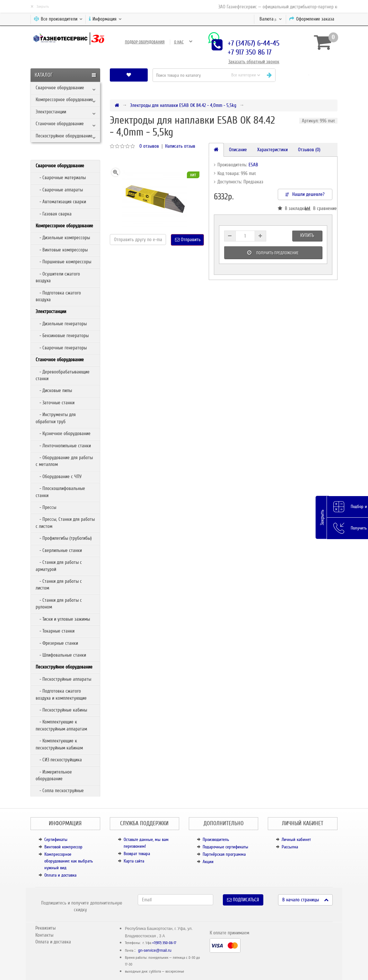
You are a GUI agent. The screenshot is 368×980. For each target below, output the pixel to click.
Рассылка (290, 847)
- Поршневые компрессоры (63, 262)
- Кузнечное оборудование (63, 433)
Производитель (216, 840)
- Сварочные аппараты (59, 190)
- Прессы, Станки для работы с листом (65, 523)
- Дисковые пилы (54, 390)
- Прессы (46, 507)
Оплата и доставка (60, 875)
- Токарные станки (55, 631)
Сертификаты (56, 840)
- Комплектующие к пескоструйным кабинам (59, 744)
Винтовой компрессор (63, 847)
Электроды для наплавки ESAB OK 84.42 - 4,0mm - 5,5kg (183, 105)
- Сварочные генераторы (61, 348)
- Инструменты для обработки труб (56, 418)
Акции (208, 862)
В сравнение (319, 208)
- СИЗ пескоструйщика (59, 760)
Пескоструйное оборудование (64, 136)
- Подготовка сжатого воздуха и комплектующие (61, 694)
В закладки (291, 208)
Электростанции (51, 112)
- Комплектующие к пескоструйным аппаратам (61, 725)
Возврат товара (137, 854)
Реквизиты (45, 928)
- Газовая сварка (54, 214)
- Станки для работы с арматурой (59, 566)
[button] (309, 75)
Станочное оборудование (60, 124)
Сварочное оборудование (60, 88)
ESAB (253, 165)
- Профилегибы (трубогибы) (64, 538)
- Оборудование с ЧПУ (59, 477)
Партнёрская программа (224, 854)
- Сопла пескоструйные (60, 791)
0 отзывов (149, 146)
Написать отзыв (180, 146)
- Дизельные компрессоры (63, 238)
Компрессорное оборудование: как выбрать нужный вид (69, 861)
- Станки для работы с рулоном (59, 604)
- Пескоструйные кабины (61, 710)
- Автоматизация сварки (61, 202)
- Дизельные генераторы (61, 324)
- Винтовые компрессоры (62, 250)
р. (271, 19)
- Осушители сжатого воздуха (58, 277)
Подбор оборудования (145, 42)
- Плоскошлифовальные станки (60, 492)
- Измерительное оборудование (54, 775)
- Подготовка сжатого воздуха (58, 296)
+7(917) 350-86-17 (164, 943)
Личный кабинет (296, 840)
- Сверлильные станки (59, 550)
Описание (238, 150)
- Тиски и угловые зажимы (63, 619)
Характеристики (272, 150)
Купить (307, 235)
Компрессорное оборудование (64, 100)
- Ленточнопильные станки (63, 446)
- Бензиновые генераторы (62, 336)
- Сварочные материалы (61, 178)
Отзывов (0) (309, 150)
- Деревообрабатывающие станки (63, 375)
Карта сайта (134, 861)
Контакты (44, 935)
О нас (179, 42)
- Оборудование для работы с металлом (64, 461)
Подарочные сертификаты (225, 847)
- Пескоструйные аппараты (63, 679)
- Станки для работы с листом (59, 585)
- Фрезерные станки (57, 643)
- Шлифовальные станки (61, 655)
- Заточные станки (55, 403)
